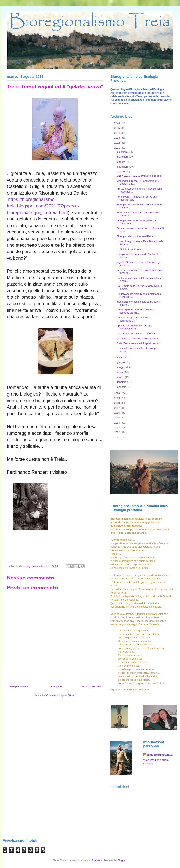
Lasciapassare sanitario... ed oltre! (136, 333)
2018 (117, 403)
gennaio (122, 387)
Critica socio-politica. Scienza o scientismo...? (134, 319)
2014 (117, 423)
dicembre (123, 152)
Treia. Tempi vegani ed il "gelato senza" (138, 343)
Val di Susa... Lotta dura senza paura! (138, 338)
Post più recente (19, 686)
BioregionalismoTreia (160, 755)
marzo (121, 377)
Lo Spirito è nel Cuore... (130, 249)
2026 (117, 123)
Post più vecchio (91, 686)
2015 (117, 418)
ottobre (122, 162)
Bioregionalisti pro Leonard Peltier (135, 236)
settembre (123, 167)
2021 (117, 148)
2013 (117, 428)
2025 (117, 128)
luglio (121, 357)
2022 (117, 143)
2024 (117, 133)
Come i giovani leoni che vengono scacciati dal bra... (135, 311)
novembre (123, 157)
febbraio (122, 382)
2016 (117, 413)
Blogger (122, 860)
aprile (121, 372)
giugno (121, 362)
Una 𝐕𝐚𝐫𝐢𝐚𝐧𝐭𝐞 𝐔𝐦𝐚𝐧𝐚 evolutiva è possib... (140, 176)
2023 (117, 138)
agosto (121, 172)
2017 (117, 408)
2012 (117, 432)
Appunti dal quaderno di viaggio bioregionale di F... (134, 327)
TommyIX (97, 860)
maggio (122, 367)
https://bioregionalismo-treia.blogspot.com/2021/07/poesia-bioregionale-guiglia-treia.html (43, 206)
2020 (117, 393)
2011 (117, 437)
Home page (55, 686)
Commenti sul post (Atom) (61, 695)
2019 (117, 398)
